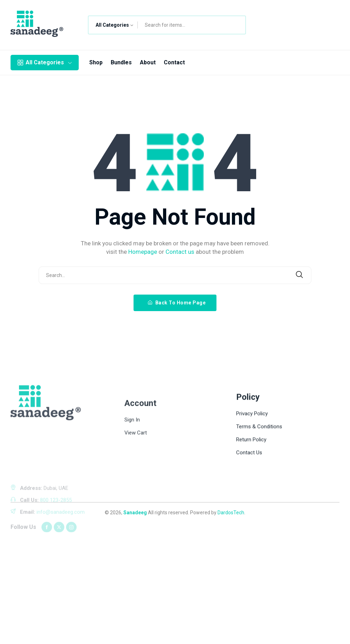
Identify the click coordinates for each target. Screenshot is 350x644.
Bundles (121, 62)
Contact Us (249, 495)
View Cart (136, 483)
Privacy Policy (252, 456)
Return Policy (251, 482)
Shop (96, 62)
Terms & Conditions (259, 469)
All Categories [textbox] (112, 25)
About (148, 62)
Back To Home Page (177, 303)
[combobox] (113, 25)
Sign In (132, 470)
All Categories (45, 62)
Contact (174, 62)
